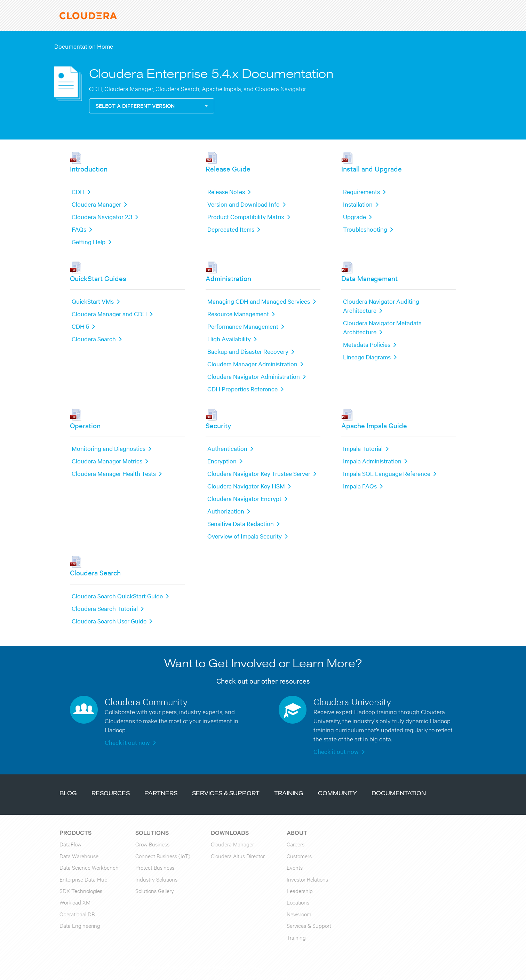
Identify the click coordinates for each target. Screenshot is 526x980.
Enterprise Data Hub (83, 879)
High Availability (229, 339)
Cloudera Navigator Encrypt (244, 498)
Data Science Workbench (89, 867)
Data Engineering (80, 925)
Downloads (230, 832)
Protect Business (155, 867)
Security (218, 425)
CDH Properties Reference (242, 389)
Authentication (227, 448)
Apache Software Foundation (266, 976)
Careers (296, 844)
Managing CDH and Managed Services (259, 301)
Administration (228, 278)
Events (295, 867)
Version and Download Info (244, 204)
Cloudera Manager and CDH (109, 314)
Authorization (226, 511)
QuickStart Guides (98, 278)
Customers (299, 856)
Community (337, 794)
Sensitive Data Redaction (241, 523)
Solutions (152, 832)
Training (289, 794)
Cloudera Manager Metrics (107, 461)
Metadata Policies (367, 344)
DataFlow (70, 844)
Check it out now (127, 742)
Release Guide (228, 169)
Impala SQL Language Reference (387, 473)
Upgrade (354, 217)
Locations (298, 902)
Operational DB (77, 914)
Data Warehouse (79, 856)
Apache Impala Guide (374, 425)
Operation (85, 425)
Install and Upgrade (372, 169)
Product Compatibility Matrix (246, 217)
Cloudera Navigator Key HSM (246, 486)
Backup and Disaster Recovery (248, 351)
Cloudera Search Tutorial (105, 608)
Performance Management (243, 326)
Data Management (369, 278)
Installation (358, 204)
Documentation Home (84, 46)
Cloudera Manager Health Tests (114, 473)
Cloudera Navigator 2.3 (102, 217)
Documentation (399, 794)
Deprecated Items (231, 229)
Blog (68, 794)
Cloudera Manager (96, 204)
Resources (111, 794)
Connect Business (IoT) (163, 856)
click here (383, 976)
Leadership (300, 890)
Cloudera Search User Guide (109, 621)
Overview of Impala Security (245, 536)
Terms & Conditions (169, 967)
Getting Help (89, 242)
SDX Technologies (81, 890)
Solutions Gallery (155, 890)
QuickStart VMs (93, 301)
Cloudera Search (94, 339)
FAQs (79, 229)
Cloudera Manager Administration (252, 364)
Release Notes (226, 192)
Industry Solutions (156, 879)
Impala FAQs (360, 486)
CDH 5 (80, 326)
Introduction (89, 169)
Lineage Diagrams (367, 357)
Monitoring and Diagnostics (109, 448)
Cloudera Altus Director (238, 856)
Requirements (361, 192)
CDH (78, 192)
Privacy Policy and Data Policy (229, 967)
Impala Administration (372, 461)
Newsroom (299, 914)
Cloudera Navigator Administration (254, 376)
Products (75, 832)
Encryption (222, 461)
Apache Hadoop (77, 976)
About (297, 832)
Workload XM (75, 902)
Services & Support (226, 794)
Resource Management (238, 314)
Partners (161, 794)
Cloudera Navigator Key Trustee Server (259, 473)
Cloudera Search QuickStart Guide (117, 596)
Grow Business (152, 844)
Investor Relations (307, 879)
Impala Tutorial (363, 448)
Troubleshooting (365, 229)
